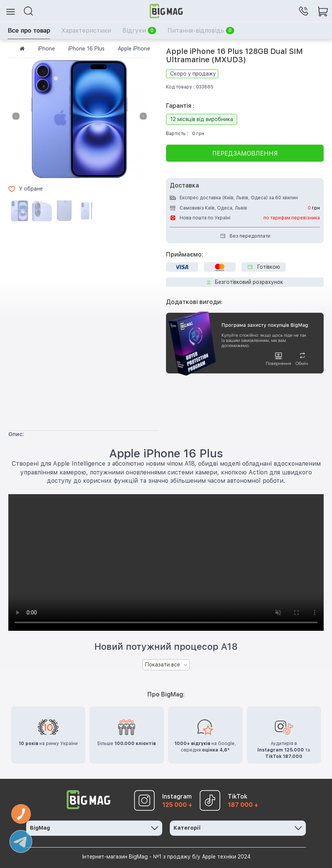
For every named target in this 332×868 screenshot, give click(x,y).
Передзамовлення (245, 154)
